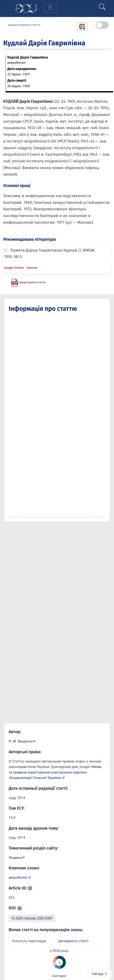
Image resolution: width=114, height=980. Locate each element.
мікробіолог (18, 878)
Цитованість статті (73, 941)
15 (11, 818)
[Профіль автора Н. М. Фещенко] (22, 741)
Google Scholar (14, 268)
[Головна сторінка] (26, 8)
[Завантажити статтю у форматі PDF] (28, 282)
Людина (15, 858)
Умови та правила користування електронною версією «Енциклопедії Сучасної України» (55, 772)
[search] (102, 5)
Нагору (100, 974)
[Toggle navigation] (50, 8)
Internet (32, 268)
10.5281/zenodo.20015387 (32, 918)
